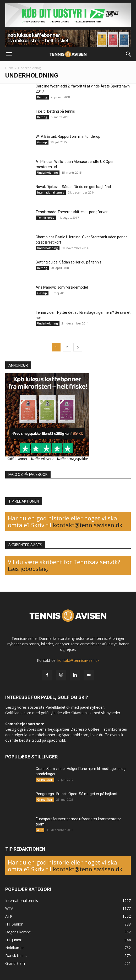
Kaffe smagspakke (72, 459)
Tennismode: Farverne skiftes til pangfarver (72, 212)
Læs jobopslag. (28, 569)
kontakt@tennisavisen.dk (87, 525)
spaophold (56, 740)
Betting (42, 97)
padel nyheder (92, 707)
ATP (40, 830)
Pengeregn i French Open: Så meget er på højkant (77, 794)
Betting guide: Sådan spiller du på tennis (69, 262)
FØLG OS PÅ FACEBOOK (28, 475)
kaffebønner (45, 735)
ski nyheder (111, 713)
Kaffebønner (17, 459)
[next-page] (78, 347)
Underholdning (48, 173)
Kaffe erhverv (42, 459)
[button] (9, 54)
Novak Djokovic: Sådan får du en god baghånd (73, 187)
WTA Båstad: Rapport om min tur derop (68, 136)
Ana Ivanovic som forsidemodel (62, 287)
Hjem (9, 68)
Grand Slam (45, 780)
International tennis (51, 192)
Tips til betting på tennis (55, 111)
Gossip (42, 142)
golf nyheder (51, 713)
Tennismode (46, 218)
